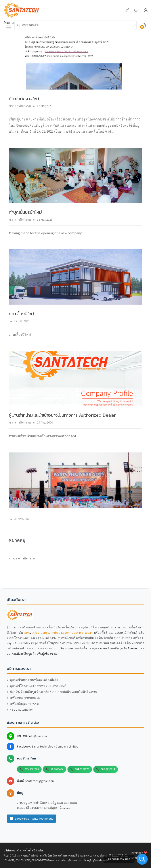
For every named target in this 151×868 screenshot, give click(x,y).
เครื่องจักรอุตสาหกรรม (23, 698)
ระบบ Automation (20, 710)
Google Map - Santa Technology (32, 819)
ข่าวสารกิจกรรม (20, 106)
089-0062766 (32, 769)
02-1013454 (57, 769)
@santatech (41, 736)
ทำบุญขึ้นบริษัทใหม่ (25, 212)
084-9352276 (82, 769)
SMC (27, 633)
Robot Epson (60, 633)
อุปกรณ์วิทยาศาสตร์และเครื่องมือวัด (32, 680)
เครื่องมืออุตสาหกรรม (23, 704)
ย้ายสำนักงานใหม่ (24, 99)
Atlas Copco (41, 633)
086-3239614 (108, 769)
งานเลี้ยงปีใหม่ (21, 314)
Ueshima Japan (82, 633)
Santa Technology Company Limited (55, 746)
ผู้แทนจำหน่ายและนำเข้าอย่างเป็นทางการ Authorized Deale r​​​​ (62, 415)
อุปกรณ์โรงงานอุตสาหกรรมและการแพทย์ (36, 686)
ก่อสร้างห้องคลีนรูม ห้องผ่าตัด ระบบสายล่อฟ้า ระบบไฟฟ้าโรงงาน (52, 692)
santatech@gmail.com (40, 781)
